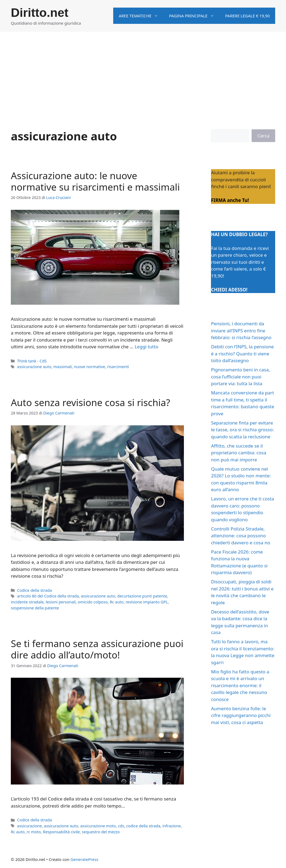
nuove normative (90, 367)
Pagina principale (194, 16)
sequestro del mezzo (101, 832)
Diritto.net (40, 13)
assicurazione (30, 826)
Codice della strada (35, 590)
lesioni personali (61, 602)
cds (121, 826)
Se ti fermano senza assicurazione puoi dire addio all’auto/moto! (97, 649)
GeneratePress (84, 859)
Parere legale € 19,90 (247, 16)
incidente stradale (27, 602)
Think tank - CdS (32, 361)
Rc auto (117, 602)
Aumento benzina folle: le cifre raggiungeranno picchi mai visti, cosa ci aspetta (241, 715)
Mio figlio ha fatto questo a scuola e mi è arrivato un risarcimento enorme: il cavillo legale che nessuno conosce (240, 685)
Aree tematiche (141, 16)
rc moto (34, 832)
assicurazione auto (34, 367)
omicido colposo (93, 602)
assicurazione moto (98, 826)
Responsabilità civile (61, 832)
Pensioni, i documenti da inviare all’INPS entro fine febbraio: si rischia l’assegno (241, 330)
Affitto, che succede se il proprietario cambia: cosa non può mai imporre (239, 453)
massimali (63, 367)
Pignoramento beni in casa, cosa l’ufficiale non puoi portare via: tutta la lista (240, 377)
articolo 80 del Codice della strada (48, 596)
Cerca (263, 136)
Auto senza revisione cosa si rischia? (90, 402)
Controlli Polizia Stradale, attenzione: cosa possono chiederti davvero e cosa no (240, 536)
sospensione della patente (35, 608)
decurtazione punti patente (142, 596)
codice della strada (143, 826)
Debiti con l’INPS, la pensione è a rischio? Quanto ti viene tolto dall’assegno (242, 353)
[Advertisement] (143, 72)
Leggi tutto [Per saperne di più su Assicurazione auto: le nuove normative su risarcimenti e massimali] (146, 347)
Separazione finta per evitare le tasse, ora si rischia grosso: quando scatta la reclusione (242, 430)
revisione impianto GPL (147, 602)
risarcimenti (118, 367)
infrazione (172, 826)
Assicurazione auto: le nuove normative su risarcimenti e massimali (95, 181)
